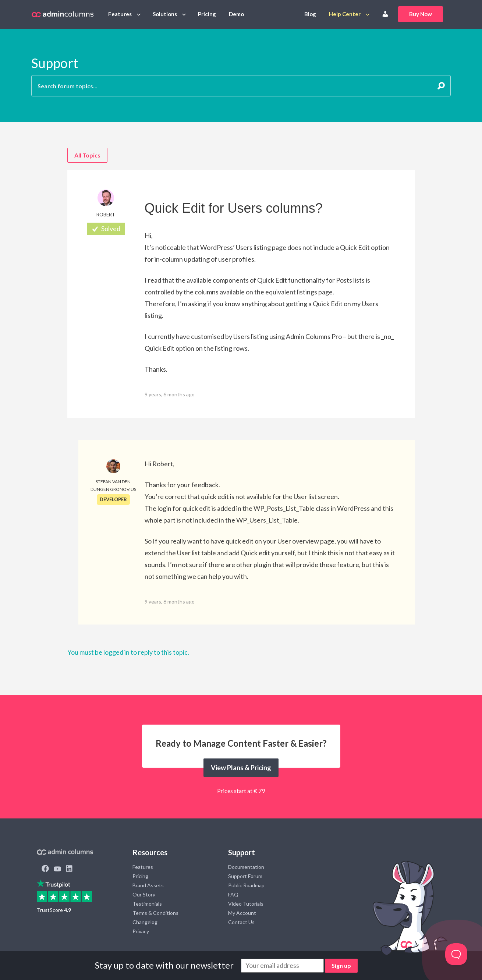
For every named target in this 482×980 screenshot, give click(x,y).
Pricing (207, 14)
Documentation (246, 867)
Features (120, 14)
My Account (242, 913)
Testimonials (147, 904)
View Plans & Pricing (241, 768)
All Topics (87, 155)
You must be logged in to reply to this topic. (128, 652)
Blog (310, 14)
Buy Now (421, 14)
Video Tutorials (246, 904)
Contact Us (241, 922)
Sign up (341, 965)
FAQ (233, 894)
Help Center (345, 14)
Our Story (144, 894)
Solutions (165, 14)
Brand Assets (148, 885)
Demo (236, 14)
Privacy (141, 931)
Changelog (145, 922)
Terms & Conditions (155, 913)
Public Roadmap (246, 885)
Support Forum (245, 876)
